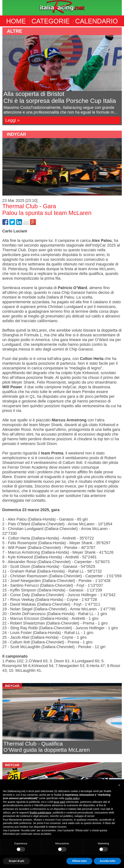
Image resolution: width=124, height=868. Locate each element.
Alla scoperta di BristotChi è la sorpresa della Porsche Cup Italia (60, 97)
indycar (16, 134)
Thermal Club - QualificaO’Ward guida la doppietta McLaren (47, 747)
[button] (119, 785)
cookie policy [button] (72, 798)
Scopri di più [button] (16, 861)
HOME (16, 21)
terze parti (59, 802)
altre (15, 31)
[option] (62, 76)
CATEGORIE (51, 21)
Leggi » (12, 120)
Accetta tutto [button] (107, 861)
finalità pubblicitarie (40, 813)
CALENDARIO (97, 21)
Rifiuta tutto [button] (79, 861)
